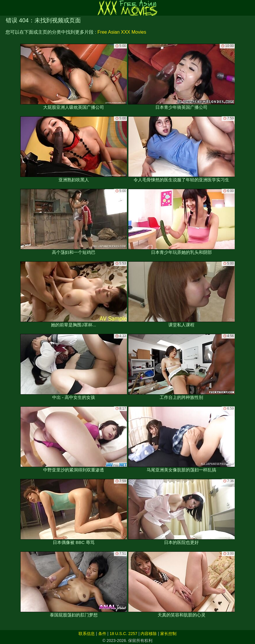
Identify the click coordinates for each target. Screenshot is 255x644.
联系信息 (87, 634)
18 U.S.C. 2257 (123, 634)
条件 (102, 634)
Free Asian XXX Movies (122, 32)
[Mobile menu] (5, 8)
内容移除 (149, 634)
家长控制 (168, 634)
